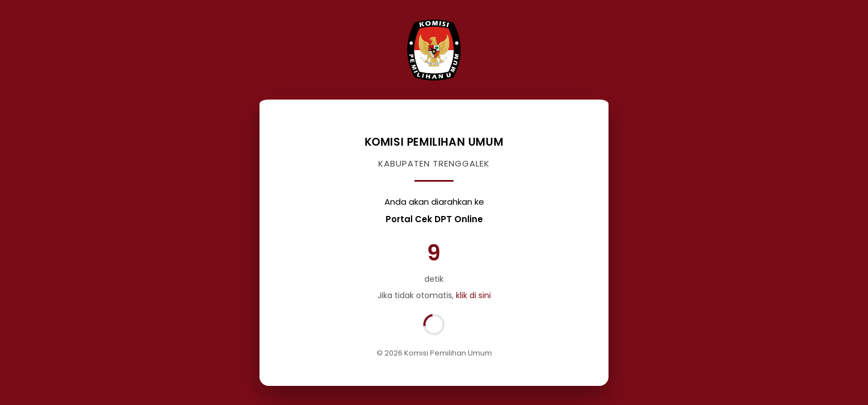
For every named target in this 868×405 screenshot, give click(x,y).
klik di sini (473, 295)
